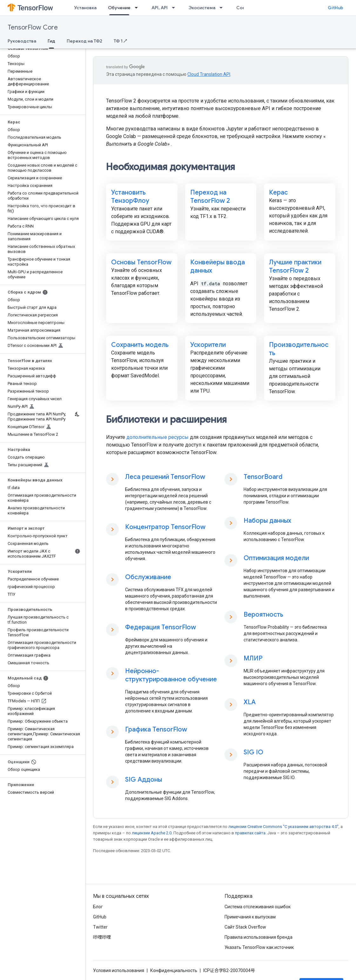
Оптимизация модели (276, 558)
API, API (160, 8)
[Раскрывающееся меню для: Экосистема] (223, 8)
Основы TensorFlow (141, 262)
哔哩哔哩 (102, 937)
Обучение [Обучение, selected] (119, 8)
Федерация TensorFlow (161, 627)
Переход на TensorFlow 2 (210, 197)
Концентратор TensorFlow (165, 527)
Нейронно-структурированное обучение (171, 675)
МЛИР (253, 658)
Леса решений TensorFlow (165, 477)
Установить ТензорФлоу (130, 197)
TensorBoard (263, 477)
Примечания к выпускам (250, 917)
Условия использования (119, 970)
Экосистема (202, 8)
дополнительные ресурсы (158, 437)
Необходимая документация (171, 167)
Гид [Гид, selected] (51, 41)
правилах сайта (250, 833)
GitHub (336, 8)
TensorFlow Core (33, 27)
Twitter (100, 927)
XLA (250, 702)
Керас (278, 192)
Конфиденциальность (174, 970)
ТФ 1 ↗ (120, 41)
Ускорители (208, 345)
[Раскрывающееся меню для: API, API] (175, 8)
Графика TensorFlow (156, 729)
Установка (85, 8)
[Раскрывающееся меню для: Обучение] (138, 8)
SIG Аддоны (144, 780)
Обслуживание (148, 577)
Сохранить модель (140, 345)
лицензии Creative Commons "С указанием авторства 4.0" (283, 827)
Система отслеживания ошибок (258, 907)
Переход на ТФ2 (84, 41)
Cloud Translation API (209, 74)
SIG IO (253, 752)
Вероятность (263, 615)
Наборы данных (267, 521)
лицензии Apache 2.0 (152, 833)
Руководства (22, 41)
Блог (98, 907)
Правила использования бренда (259, 937)
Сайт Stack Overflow (245, 927)
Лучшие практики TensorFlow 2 (295, 266)
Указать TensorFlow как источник (259, 947)
